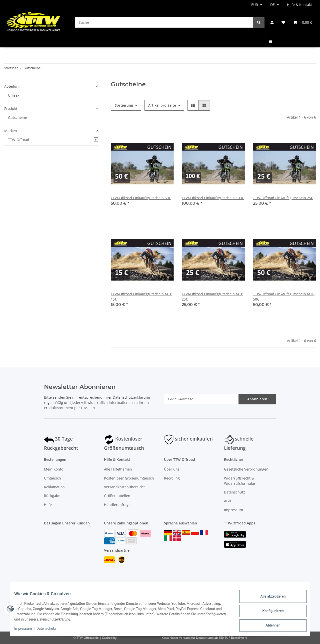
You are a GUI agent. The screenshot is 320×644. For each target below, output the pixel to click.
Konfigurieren (269, 611)
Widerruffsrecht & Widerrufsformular (240, 481)
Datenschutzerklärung (131, 397)
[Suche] (164, 22)
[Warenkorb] (302, 22)
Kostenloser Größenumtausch (129, 478)
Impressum (27, 629)
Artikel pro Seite (162, 105)
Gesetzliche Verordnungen (246, 469)
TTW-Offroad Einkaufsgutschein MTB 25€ (212, 297)
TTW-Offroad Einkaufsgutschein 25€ (283, 198)
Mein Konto (54, 469)
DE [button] (272, 5)
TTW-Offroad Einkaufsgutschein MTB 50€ (284, 297)
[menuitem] (271, 41)
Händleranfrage (117, 505)
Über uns (172, 469)
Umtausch (52, 478)
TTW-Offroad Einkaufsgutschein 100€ (213, 198)
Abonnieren (257, 399)
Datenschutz (50, 629)
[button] (272, 22)
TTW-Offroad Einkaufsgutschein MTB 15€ (141, 297)
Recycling (172, 478)
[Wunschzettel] (283, 22)
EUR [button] (255, 5)
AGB (227, 501)
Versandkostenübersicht (124, 487)
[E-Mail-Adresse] (201, 399)
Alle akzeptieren (269, 598)
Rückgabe (52, 496)
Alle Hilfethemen (118, 469)
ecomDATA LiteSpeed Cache (137, 638)
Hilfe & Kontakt (299, 5)
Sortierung (124, 105)
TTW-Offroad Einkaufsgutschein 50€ (141, 198)
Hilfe (48, 505)
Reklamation (54, 487)
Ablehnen (269, 624)
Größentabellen (117, 496)
